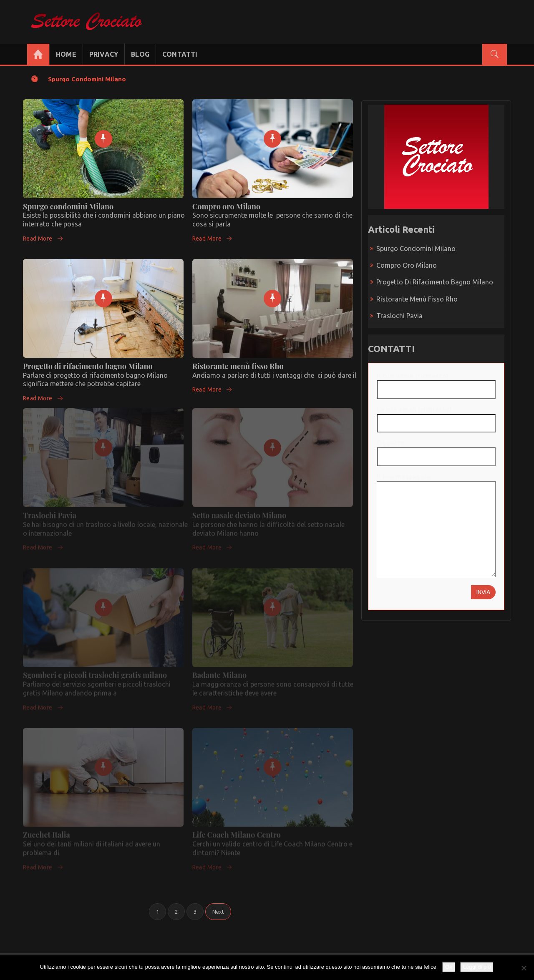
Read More (43, 234)
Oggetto (436, 450)
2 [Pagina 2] (176, 912)
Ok (449, 967)
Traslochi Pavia (399, 316)
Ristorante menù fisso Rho (238, 362)
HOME (66, 54)
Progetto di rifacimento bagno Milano (88, 362)
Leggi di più (477, 967)
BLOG (140, 54)
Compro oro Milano (227, 202)
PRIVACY (104, 54)
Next (218, 912)
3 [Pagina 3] (195, 912)
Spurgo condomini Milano (87, 79)
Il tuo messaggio (436, 526)
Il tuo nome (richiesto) (436, 383)
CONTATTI (180, 54)
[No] (524, 968)
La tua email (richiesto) (436, 416)
